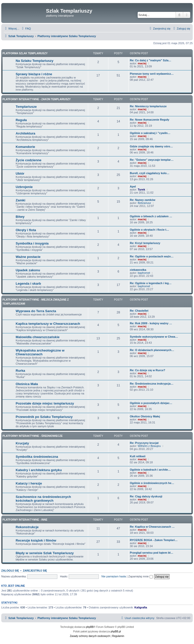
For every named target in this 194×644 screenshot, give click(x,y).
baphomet (144, 273)
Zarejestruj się (35, 571)
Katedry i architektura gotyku (39, 470)
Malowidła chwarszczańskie (38, 337)
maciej (142, 63)
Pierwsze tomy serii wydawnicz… (152, 74)
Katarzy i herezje (29, 483)
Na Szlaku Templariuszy (34, 61)
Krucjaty (22, 443)
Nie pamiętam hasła (114, 576)
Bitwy (20, 217)
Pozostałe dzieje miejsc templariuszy (45, 403)
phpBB (90, 627)
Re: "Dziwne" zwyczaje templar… (152, 160)
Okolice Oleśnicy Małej (145, 416)
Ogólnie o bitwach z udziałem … (151, 216)
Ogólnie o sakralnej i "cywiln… (150, 133)
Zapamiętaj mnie (141, 576)
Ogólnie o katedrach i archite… (150, 470)
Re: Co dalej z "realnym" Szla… (151, 60)
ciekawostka (138, 270)
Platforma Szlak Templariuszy (25, 53)
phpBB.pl (116, 632)
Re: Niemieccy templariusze (148, 106)
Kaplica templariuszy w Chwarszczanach (48, 324)
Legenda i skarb (28, 284)
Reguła (21, 120)
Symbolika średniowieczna (37, 457)
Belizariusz (144, 203)
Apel (133, 186)
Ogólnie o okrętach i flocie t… (149, 230)
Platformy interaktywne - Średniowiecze (33, 436)
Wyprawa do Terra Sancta (36, 311)
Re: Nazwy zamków (143, 200)
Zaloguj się (10, 571)
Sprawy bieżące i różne (34, 74)
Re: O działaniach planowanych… (152, 350)
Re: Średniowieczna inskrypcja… (152, 384)
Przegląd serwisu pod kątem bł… (152, 553)
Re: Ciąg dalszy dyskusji (146, 496)
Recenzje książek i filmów (36, 540)
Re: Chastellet (139, 311)
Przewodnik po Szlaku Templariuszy (44, 417)
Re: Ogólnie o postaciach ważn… (152, 256)
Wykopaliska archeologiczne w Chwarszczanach (40, 352)
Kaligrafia (141, 607)
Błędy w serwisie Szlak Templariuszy (45, 553)
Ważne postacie (28, 257)
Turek (141, 190)
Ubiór (20, 173)
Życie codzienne (29, 160)
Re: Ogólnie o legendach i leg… (151, 283)
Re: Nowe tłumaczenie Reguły (150, 120)
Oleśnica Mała (27, 384)
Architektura (26, 133)
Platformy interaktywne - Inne (25, 520)
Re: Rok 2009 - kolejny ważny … (151, 323)
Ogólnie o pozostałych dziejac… (151, 403)
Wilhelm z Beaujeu (149, 446)
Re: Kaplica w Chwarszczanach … (152, 527)
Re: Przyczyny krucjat (144, 443)
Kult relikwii (138, 456)
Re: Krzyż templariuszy (145, 243)
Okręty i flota (26, 230)
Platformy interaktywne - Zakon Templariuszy (37, 99)
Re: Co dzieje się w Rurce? (148, 370)
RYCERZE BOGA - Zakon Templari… (154, 540)
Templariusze (26, 107)
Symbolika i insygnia (32, 243)
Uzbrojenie (24, 187)
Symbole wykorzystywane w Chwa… (154, 337)
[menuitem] (26, 29)
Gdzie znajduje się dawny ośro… (151, 146)
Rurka (20, 371)
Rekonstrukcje (27, 527)
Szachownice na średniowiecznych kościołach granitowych (43, 499)
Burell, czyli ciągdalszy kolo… (150, 173)
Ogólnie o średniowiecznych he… (152, 483)
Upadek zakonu (28, 270)
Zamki (20, 200)
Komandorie (25, 147)
